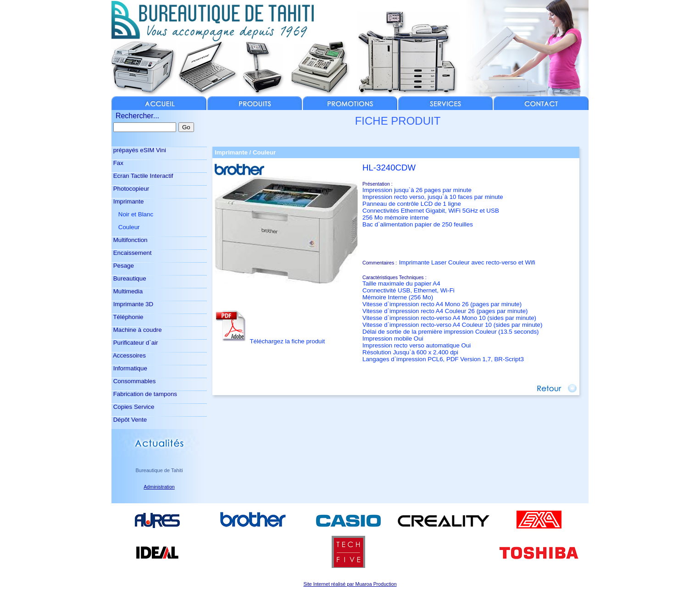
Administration (159, 487)
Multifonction (130, 240)
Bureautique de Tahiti (159, 470)
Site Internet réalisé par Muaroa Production (350, 584)
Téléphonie (127, 317)
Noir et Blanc (132, 214)
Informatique (129, 368)
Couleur (126, 227)
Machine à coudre (137, 330)
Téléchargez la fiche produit (287, 341)
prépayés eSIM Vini (139, 150)
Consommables (133, 381)
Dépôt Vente (129, 420)
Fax (117, 163)
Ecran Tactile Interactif (142, 176)
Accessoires (129, 355)
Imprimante (128, 201)
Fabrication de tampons (144, 394)
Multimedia (127, 291)
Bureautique (129, 278)
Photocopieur (130, 189)
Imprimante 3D (132, 304)
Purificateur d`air (135, 343)
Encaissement (131, 253)
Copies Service (133, 407)
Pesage (123, 266)
